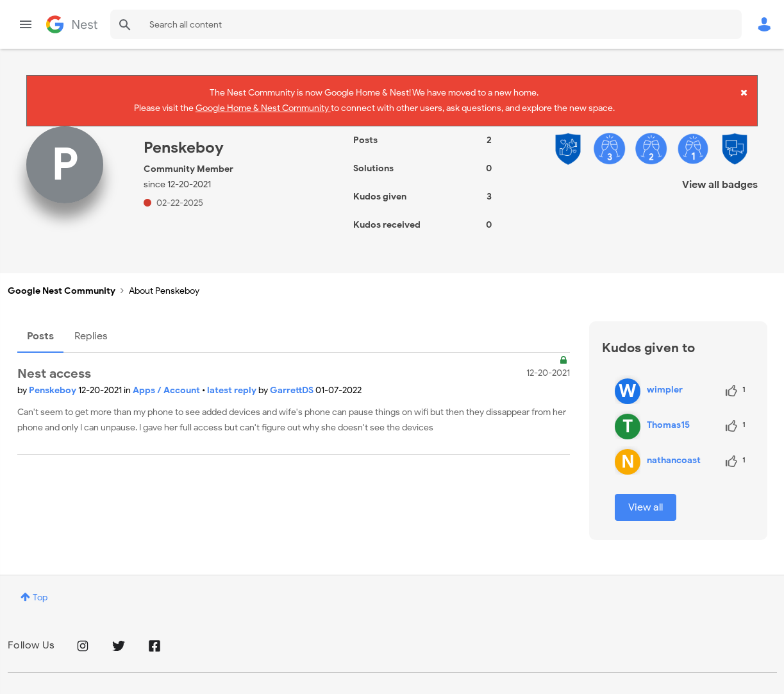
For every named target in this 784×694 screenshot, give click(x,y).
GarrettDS (293, 379)
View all (646, 496)
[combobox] (426, 24)
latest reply (233, 379)
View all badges (720, 173)
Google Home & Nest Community (263, 106)
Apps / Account (167, 379)
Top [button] (40, 586)
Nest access (54, 363)
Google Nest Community (72, 24)
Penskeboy (54, 379)
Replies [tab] (91, 325)
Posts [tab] (40, 325)
